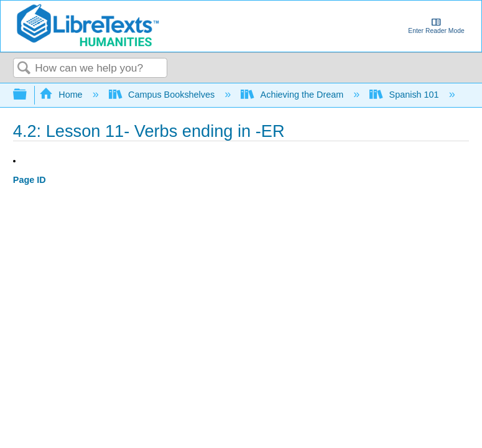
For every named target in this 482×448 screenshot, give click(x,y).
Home (62, 95)
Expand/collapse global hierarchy (28, 95)
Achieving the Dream (293, 95)
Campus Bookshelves (163, 95)
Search (24, 69)
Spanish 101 (405, 95)
